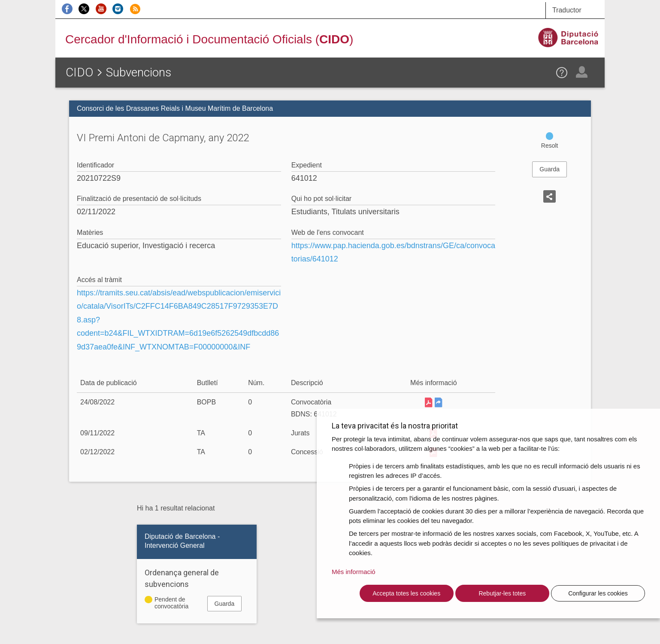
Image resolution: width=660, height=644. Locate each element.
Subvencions (139, 72)
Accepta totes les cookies (406, 593)
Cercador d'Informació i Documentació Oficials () (209, 39)
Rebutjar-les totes (502, 593)
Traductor (567, 10)
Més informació (354, 572)
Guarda (549, 169)
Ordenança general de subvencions (182, 578)
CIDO (79, 72)
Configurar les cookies (598, 593)
